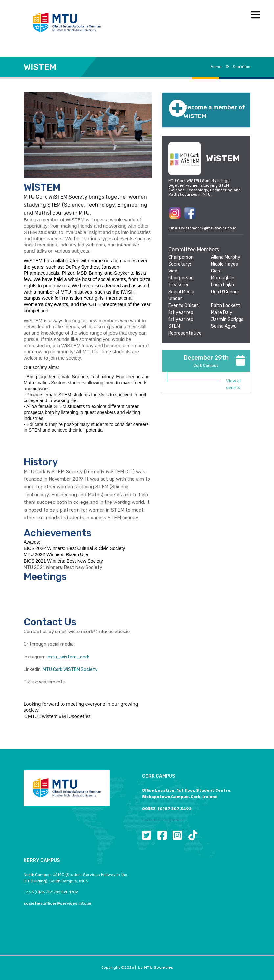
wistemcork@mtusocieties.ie (209, 228)
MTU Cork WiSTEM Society (70, 670)
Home (216, 67)
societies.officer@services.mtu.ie (57, 903)
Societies (238, 67)
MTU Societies (158, 967)
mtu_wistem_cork (68, 657)
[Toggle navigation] (256, 15)
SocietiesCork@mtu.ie (163, 820)
